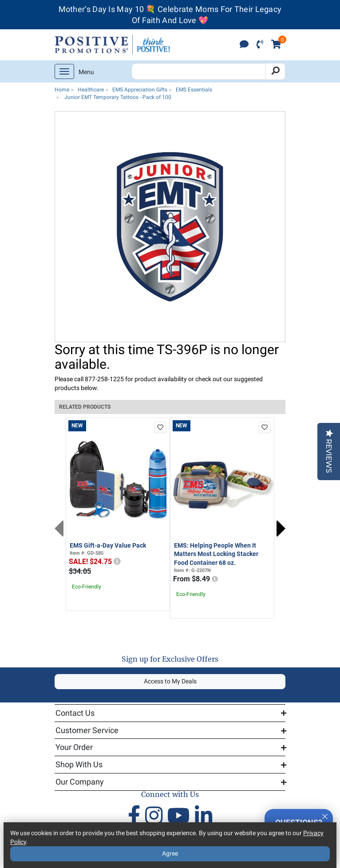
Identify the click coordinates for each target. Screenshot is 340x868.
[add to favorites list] (160, 427)
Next (281, 529)
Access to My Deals (170, 681)
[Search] (275, 71)
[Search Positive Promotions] (199, 71)
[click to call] (260, 45)
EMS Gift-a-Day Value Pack (108, 545)
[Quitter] (325, 815)
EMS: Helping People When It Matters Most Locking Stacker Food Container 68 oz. (216, 554)
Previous (59, 529)
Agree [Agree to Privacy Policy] (170, 853)
